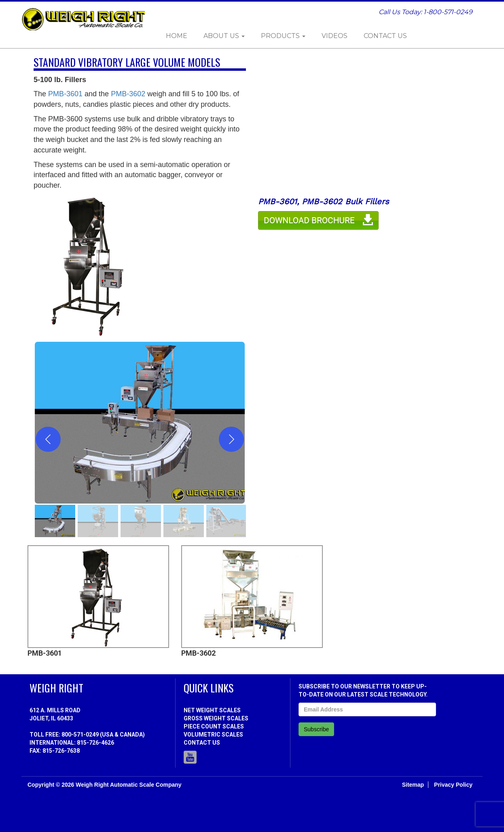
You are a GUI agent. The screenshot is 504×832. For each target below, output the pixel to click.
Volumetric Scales (213, 735)
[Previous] (48, 439)
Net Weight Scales (212, 710)
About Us (224, 36)
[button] (140, 423)
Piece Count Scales (214, 726)
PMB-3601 (65, 94)
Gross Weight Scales (216, 718)
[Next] (231, 439)
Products (283, 36)
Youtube (190, 757)
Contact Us (385, 36)
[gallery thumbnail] (55, 521)
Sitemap (413, 785)
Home (177, 36)
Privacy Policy (453, 785)
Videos (335, 36)
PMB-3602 (128, 94)
